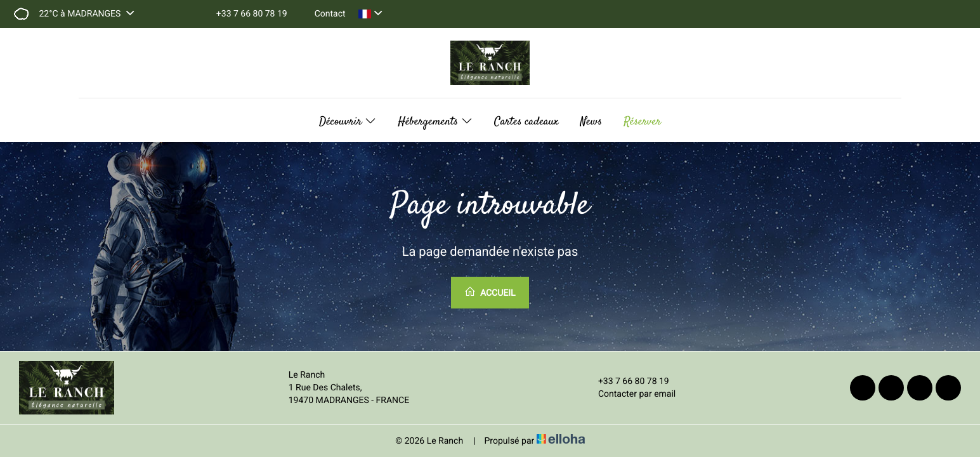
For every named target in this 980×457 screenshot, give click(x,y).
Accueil (490, 292)
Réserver (642, 122)
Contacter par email (630, 394)
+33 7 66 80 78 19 (626, 381)
